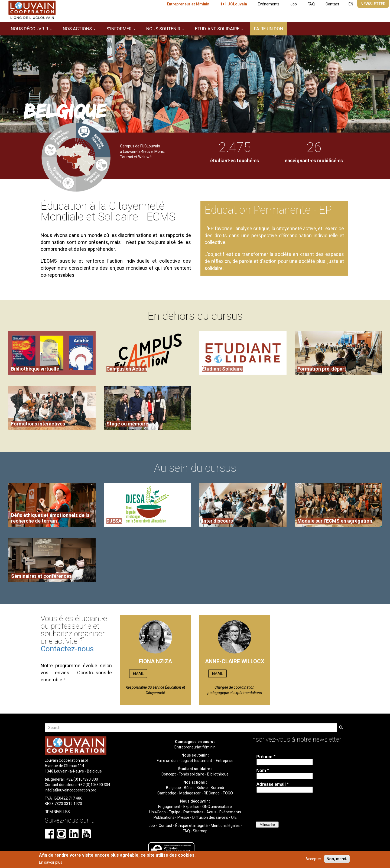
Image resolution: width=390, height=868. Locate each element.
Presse (183, 817)
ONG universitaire (217, 807)
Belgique (173, 788)
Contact (332, 4)
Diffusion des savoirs (210, 817)
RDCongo (212, 793)
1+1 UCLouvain (234, 4)
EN (351, 4)
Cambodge (167, 793)
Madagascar (190, 793)
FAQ (311, 4)
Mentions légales (225, 826)
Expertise (191, 807)
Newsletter (373, 4)
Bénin (189, 788)
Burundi (217, 788)
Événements (269, 4)
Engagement (169, 807)
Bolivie (202, 788)
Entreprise (225, 761)
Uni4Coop (157, 812)
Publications (164, 817)
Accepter (313, 859)
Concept (169, 774)
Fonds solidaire (191, 774)
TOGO (228, 793)
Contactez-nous (67, 649)
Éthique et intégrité (191, 826)
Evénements (230, 812)
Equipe (175, 812)
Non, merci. (337, 859)
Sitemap (200, 831)
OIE (234, 817)
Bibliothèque (218, 774)
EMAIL (138, 674)
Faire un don (269, 29)
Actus (211, 812)
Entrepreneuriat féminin (188, 4)
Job (294, 4)
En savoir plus (51, 862)
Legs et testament (197, 761)
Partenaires (193, 812)
